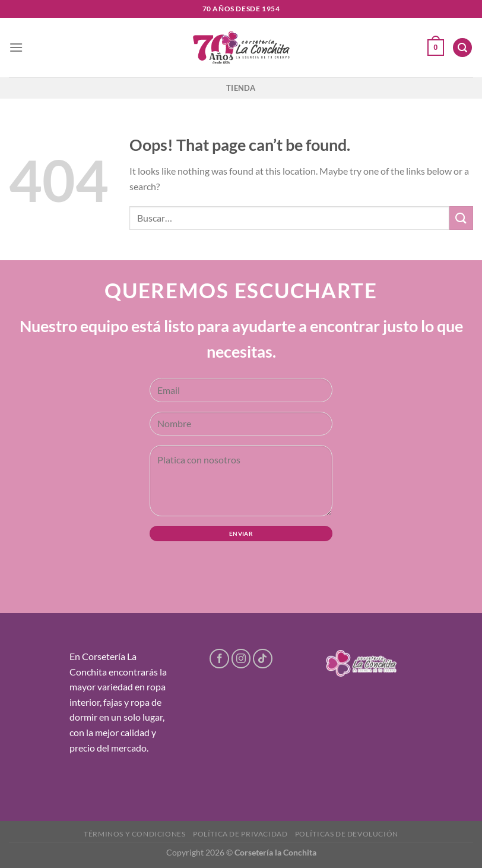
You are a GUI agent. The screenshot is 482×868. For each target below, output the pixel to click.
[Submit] (461, 218)
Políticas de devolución (347, 834)
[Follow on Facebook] (219, 659)
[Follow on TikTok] (263, 659)
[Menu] (16, 47)
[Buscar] (462, 48)
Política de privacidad (240, 834)
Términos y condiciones (134, 834)
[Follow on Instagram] (241, 659)
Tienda (241, 88)
